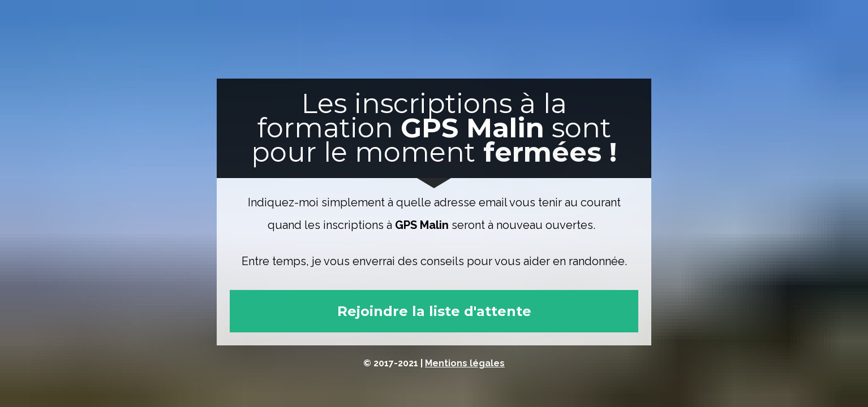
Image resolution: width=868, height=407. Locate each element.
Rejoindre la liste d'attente (434, 311)
